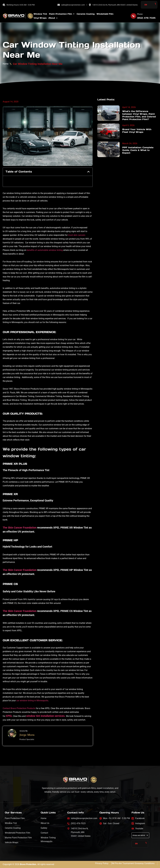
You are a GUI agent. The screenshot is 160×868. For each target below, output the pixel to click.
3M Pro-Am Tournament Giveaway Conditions (133, 863)
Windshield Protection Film (18, 833)
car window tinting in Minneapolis (32, 701)
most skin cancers (77, 235)
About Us (45, 823)
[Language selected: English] (149, 5)
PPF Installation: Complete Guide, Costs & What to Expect (138, 150)
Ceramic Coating (13, 828)
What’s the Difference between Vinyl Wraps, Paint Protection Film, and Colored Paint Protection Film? (139, 115)
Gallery (44, 828)
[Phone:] (133, 16)
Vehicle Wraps (12, 842)
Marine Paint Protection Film (18, 838)
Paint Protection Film (15, 818)
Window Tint (11, 823)
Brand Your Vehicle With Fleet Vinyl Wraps (137, 131)
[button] (88, 172)
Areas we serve (140, 835)
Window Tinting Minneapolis (48, 839)
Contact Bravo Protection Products (19, 708)
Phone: (140, 14)
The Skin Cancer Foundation (20, 528)
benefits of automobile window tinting (45, 250)
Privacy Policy (102, 863)
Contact (44, 833)
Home (6, 64)
